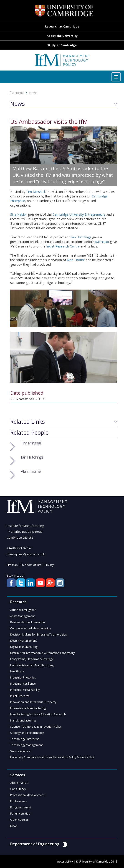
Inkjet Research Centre (63, 246)
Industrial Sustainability (25, 690)
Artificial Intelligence (23, 610)
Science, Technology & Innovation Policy (36, 727)
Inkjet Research (20, 696)
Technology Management (27, 745)
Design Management (23, 641)
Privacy (49, 565)
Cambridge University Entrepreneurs (79, 214)
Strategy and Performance (27, 733)
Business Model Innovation (28, 622)
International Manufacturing (28, 708)
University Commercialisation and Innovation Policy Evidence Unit (52, 757)
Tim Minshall (35, 192)
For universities (20, 814)
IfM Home (16, 93)
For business (18, 801)
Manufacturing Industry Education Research (38, 714)
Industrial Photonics (23, 677)
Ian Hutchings (81, 237)
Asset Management (23, 616)
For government (21, 807)
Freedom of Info (31, 565)
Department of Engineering (39, 844)
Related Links (28, 422)
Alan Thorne (76, 260)
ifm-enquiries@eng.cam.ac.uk (26, 554)
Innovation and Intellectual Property (33, 702)
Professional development (27, 795)
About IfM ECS (19, 783)
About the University (62, 36)
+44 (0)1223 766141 (19, 548)
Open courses (19, 820)
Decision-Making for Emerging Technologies (38, 635)
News (33, 93)
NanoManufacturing (23, 720)
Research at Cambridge (62, 26)
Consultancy (18, 789)
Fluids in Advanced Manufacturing (32, 665)
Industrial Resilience (23, 684)
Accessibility (65, 862)
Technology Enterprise (25, 739)
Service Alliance (20, 751)
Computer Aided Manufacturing (31, 628)
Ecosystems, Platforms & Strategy (32, 659)
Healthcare (17, 671)
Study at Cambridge (62, 45)
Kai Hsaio (102, 242)
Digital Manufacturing (24, 647)
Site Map (12, 565)
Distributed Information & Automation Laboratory (42, 653)
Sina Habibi (18, 214)
